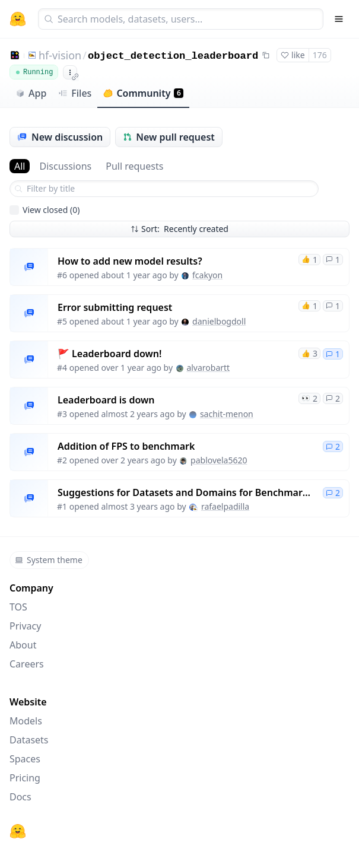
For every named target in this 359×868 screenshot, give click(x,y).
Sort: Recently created (179, 229)
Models (26, 721)
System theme (49, 560)
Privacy (25, 626)
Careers (27, 664)
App (31, 93)
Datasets (29, 740)
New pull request (169, 137)
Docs (20, 797)
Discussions (65, 166)
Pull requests (134, 166)
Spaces (25, 759)
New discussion (60, 137)
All (20, 166)
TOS (18, 607)
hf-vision (60, 55)
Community (143, 93)
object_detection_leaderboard (173, 56)
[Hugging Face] (18, 831)
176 (320, 55)
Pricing (25, 778)
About (23, 645)
